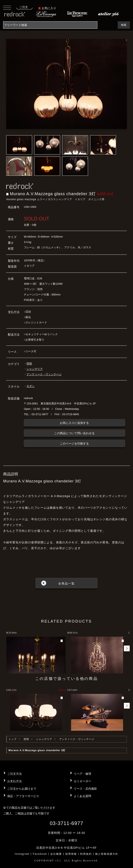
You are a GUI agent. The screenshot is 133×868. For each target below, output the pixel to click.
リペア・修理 (82, 774)
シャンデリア (35, 369)
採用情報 (71, 854)
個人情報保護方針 (107, 854)
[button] (127, 648)
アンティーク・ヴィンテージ (44, 374)
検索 (124, 25)
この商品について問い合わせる (74, 433)
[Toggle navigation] (7, 8)
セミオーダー (82, 781)
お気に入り (47, 8)
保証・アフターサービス (23, 796)
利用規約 (86, 854)
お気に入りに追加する (74, 423)
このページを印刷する (74, 444)
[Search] (50, 25)
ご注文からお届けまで (22, 789)
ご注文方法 (15, 774)
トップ (13, 739)
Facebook (40, 854)
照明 (29, 364)
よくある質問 (82, 796)
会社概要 (56, 854)
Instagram (22, 854)
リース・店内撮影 (85, 789)
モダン (31, 386)
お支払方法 (15, 781)
